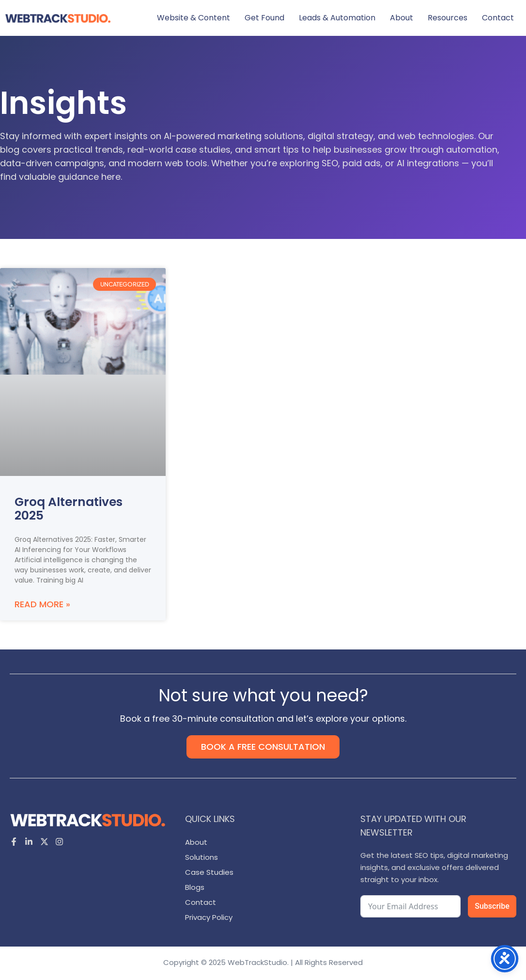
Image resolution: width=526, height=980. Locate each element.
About (402, 18)
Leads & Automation (337, 18)
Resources (448, 18)
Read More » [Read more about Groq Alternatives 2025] (42, 604)
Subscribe (492, 906)
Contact (498, 18)
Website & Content (193, 18)
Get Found (264, 18)
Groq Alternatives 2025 (69, 509)
